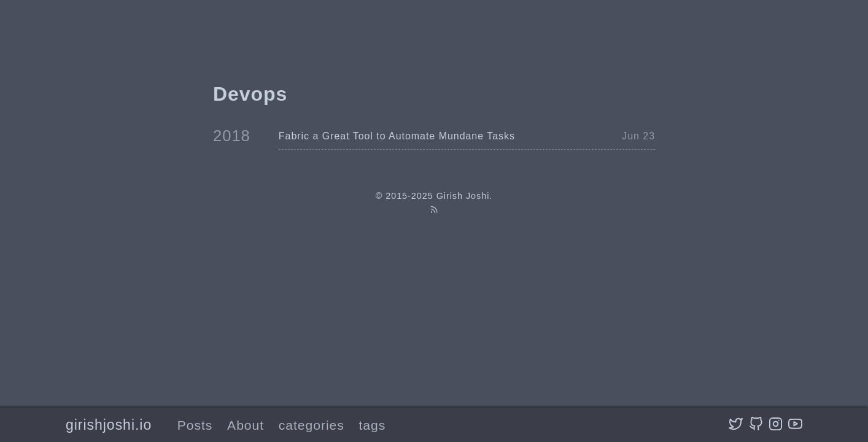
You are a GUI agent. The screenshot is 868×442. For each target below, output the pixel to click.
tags (373, 425)
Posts (195, 425)
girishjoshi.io (109, 425)
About (246, 425)
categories (312, 425)
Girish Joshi (463, 196)
